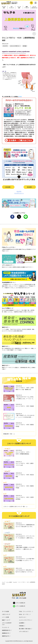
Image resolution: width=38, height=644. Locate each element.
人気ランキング (11, 7)
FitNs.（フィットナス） (25, 611)
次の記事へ (30, 187)
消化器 (25, 46)
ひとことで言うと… (15, 46)
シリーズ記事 (19, 7)
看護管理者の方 (6, 630)
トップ (3, 582)
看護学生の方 (5, 636)
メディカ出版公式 (19, 603)
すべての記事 (4, 7)
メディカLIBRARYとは (7, 624)
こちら (20, 97)
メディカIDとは (23, 631)
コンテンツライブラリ (25, 620)
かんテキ (5, 46)
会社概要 (21, 623)
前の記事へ (8, 187)
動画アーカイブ (27, 7)
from (19, 598)
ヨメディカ (22, 617)
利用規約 (21, 626)
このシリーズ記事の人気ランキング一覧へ (14, 506)
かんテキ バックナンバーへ (19, 192)
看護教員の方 (5, 633)
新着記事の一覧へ (8, 434)
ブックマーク (5, 627)
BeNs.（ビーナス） (24, 614)
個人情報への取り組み (25, 629)
